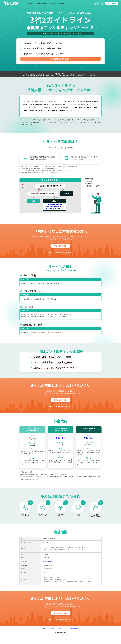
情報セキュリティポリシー (46, 638)
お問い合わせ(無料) (61, 249)
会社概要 (61, 4)
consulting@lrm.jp (48, 569)
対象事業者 (30, 4)
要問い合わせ (61, 445)
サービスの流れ (42, 4)
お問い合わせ (112, 3)
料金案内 (52, 4)
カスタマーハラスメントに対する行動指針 (71, 638)
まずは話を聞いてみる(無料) (61, 61)
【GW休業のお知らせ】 (61, 76)
